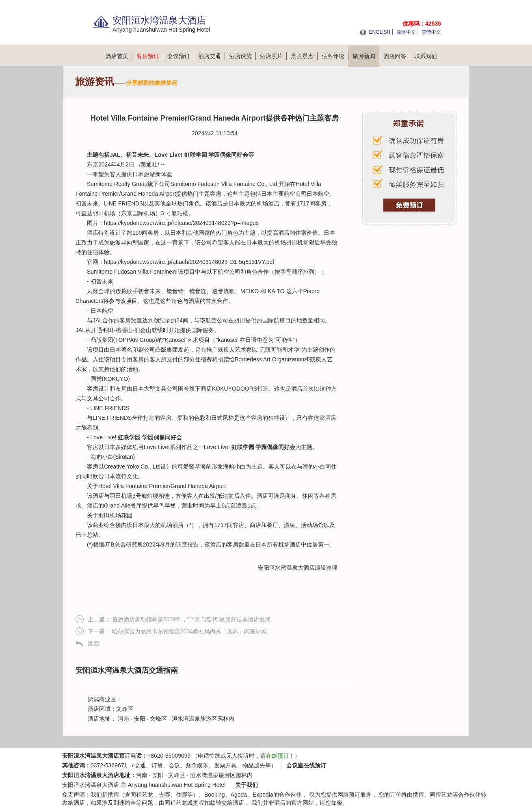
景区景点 (304, 56)
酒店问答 (397, 56)
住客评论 (335, 56)
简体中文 (406, 32)
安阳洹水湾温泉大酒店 (286, 568)
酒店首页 (119, 56)
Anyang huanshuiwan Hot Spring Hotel (177, 785)
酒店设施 (242, 56)
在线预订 (277, 756)
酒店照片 (273, 56)
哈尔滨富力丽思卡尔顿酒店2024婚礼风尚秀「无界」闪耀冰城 (177, 631)
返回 (93, 644)
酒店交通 (212, 56)
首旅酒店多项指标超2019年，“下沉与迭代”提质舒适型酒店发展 (179, 619)
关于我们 (247, 785)
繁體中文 (431, 32)
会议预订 (181, 56)
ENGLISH (380, 32)
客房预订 (150, 56)
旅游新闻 (366, 56)
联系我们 (426, 56)
